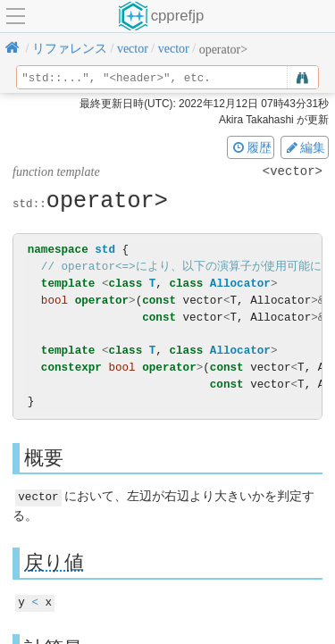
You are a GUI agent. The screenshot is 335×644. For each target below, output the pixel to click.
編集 (305, 147)
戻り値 (54, 561)
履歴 (251, 147)
